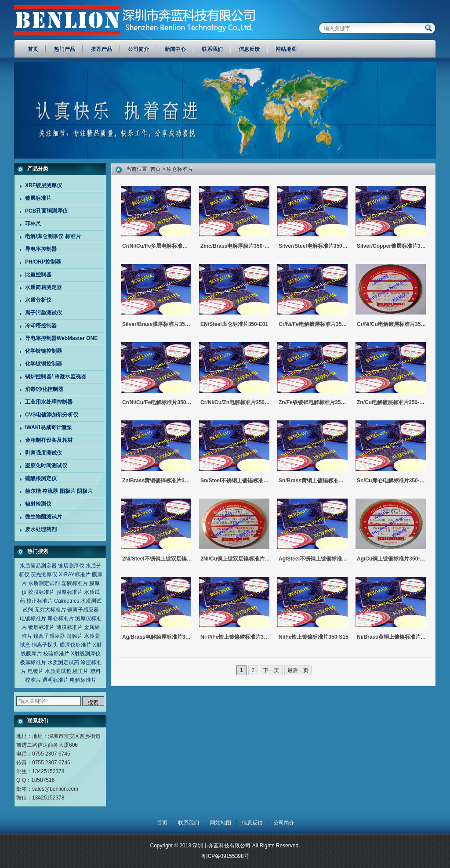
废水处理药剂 (41, 529)
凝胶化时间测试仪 (46, 466)
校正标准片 (40, 601)
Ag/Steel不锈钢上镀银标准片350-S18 (314, 559)
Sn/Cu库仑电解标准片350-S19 (392, 481)
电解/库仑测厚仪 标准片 (53, 236)
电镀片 (36, 671)
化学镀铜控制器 (44, 364)
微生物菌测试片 (44, 517)
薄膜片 (75, 636)
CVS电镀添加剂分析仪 (52, 415)
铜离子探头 (45, 645)
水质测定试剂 (44, 583)
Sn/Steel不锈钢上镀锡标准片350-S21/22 (236, 481)
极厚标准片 (33, 662)
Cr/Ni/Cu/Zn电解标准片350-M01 (236, 402)
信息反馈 (252, 823)
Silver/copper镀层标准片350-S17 (392, 246)
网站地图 (221, 823)
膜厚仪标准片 (76, 645)
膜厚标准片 (69, 592)
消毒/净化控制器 (44, 389)
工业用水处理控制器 (49, 402)
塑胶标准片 (75, 583)
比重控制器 (38, 275)
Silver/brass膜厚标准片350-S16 (157, 324)
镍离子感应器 (49, 636)
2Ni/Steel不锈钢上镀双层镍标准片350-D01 (157, 559)
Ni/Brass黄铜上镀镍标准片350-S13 (392, 637)
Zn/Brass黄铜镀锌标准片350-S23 (157, 481)
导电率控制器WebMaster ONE (61, 338)
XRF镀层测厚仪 (44, 185)
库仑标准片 (61, 618)
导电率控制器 (41, 249)
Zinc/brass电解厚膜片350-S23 (236, 246)
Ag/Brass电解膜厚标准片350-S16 (157, 637)
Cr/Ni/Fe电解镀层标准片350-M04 (314, 324)
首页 (156, 169)
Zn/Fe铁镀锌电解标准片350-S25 (314, 402)
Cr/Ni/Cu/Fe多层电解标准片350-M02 (157, 246)
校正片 (80, 671)
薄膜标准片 (69, 627)
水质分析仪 (38, 300)
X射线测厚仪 (86, 654)
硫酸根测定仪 (41, 478)
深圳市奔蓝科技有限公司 (94, 18)
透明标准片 (55, 680)
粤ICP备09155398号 (225, 856)
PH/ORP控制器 (43, 262)
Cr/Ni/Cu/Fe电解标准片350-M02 (157, 402)
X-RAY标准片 (75, 575)
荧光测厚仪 (44, 575)
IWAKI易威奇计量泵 (49, 427)
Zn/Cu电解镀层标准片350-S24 (392, 402)
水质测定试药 (63, 662)
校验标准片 (56, 654)
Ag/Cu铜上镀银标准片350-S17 (392, 559)
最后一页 (298, 670)
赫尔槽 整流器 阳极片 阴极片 (59, 491)
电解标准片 (83, 680)
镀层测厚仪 (71, 566)
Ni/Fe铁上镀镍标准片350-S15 (314, 637)
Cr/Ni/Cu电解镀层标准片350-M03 (392, 324)
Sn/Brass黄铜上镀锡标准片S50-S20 (314, 481)
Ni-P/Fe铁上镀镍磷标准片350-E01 (236, 637)
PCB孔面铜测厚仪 (46, 211)
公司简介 (284, 823)
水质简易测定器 (44, 287)
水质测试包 (58, 671)
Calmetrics (67, 601)
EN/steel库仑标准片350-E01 (234, 324)
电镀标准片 (33, 618)
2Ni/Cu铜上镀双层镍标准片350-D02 (236, 559)
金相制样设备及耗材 (49, 440)
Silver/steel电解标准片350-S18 (314, 246)
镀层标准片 (38, 198)
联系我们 (189, 823)
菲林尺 (33, 224)
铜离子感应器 (83, 610)
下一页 (271, 670)
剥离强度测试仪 (44, 453)
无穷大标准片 (50, 610)
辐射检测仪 (38, 504)
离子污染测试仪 (44, 313)
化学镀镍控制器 (44, 351)
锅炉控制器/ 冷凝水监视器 (56, 376)
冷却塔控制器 (41, 325)
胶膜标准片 (41, 592)
